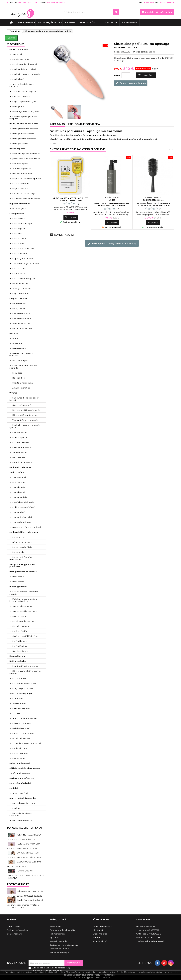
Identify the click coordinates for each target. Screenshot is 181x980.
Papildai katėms (20, 641)
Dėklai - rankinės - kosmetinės (25, 768)
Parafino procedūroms (23, 174)
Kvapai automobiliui (22, 318)
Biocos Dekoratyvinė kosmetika (21, 814)
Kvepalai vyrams (20, 432)
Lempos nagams (20, 164)
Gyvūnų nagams (20, 616)
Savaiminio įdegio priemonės (26, 263)
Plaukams (17, 808)
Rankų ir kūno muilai (22, 283)
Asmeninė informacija (103, 926)
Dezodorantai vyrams (22, 462)
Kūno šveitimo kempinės (24, 278)
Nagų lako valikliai (21, 189)
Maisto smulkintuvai (20, 763)
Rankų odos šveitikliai (22, 547)
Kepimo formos (20, 748)
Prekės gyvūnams (18, 587)
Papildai (14, 788)
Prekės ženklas (141, 52)
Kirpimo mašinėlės (21, 442)
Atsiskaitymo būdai (59, 941)
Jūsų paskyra (102, 920)
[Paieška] (91, 12)
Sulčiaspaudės (19, 703)
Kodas (117, 52)
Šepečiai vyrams (20, 452)
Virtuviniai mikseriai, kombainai (27, 743)
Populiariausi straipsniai (24, 828)
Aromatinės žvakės (21, 323)
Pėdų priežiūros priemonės (23, 572)
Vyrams (13, 393)
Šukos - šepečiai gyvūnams (25, 611)
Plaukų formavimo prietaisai (25, 129)
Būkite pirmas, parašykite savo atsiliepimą (112, 243)
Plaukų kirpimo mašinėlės (24, 139)
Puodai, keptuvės (20, 753)
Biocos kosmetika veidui (24, 803)
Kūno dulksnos (19, 268)
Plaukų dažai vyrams (22, 447)
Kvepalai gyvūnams (21, 626)
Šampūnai (17, 54)
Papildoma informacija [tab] (84, 124)
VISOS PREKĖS (25, 23)
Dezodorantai (19, 273)
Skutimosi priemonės (22, 405)
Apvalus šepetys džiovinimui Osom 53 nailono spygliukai (153, 205)
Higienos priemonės (20, 204)
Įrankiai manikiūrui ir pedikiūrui (26, 159)
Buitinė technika (18, 661)
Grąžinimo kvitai (100, 934)
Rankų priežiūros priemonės (24, 532)
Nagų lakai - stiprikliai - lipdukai (27, 179)
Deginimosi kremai (21, 293)
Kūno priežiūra (17, 214)
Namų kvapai (19, 308)
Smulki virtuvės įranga (21, 693)
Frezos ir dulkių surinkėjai (24, 194)
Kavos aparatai (19, 758)
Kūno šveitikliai (19, 219)
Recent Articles (18, 884)
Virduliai (16, 713)
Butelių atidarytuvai (21, 738)
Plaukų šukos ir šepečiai (23, 134)
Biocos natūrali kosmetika (23, 798)
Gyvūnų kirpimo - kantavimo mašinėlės (24, 593)
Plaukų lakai (18, 79)
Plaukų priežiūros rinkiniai (24, 69)
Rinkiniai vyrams (20, 437)
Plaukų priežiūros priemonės (24, 124)
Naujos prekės (14, 926)
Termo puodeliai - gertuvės (25, 718)
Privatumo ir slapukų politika (63, 930)
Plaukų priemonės (19, 49)
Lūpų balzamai (19, 482)
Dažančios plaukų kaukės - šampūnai (23, 118)
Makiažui (14, 333)
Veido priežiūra (17, 472)
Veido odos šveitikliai (22, 517)
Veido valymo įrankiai (22, 522)
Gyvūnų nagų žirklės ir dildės (25, 636)
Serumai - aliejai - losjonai (24, 91)
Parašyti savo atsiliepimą (131, 83)
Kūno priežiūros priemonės (25, 415)
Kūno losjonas (19, 228)
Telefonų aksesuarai (20, 773)
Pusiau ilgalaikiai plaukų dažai (26, 111)
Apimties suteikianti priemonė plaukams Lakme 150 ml (112, 205)
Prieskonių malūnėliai (22, 723)
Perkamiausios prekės (17, 930)
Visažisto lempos (20, 361)
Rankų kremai (19, 537)
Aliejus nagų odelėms (22, 542)
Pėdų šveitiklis (19, 577)
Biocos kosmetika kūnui (23, 820)
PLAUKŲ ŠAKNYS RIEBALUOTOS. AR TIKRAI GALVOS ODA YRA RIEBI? (25, 874)
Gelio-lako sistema (21, 184)
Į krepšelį (146, 75)
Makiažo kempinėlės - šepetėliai (21, 354)
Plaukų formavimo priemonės (26, 74)
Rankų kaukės (19, 552)
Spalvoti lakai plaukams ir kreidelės (23, 85)
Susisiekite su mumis (59, 949)
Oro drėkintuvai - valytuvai (24, 683)
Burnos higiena (19, 209)
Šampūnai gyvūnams (22, 606)
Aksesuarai (17, 343)
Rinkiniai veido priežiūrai (23, 507)
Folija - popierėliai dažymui (25, 101)
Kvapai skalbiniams (21, 313)
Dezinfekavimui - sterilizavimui (26, 199)
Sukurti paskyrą (166, 2)
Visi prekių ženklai (49, 23)
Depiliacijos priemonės (23, 258)
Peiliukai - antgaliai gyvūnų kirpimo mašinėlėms (23, 600)
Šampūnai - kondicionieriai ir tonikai (24, 399)
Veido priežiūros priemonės (25, 420)
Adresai (96, 937)
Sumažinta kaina (15, 934)
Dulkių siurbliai (19, 678)
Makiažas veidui (20, 348)
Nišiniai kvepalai (20, 303)
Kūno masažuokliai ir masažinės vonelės (25, 672)
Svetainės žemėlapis (59, 952)
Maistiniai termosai (21, 728)
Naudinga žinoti (90, 23)
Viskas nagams (17, 149)
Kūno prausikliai (20, 253)
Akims (15, 338)
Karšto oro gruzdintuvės (23, 733)
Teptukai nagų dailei (22, 169)
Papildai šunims (19, 646)
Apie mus (70, 23)
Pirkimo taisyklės (58, 934)
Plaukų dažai (18, 106)
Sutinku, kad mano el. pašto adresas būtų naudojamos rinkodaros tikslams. (51, 969)
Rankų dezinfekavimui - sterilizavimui (22, 558)
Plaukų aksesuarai (21, 144)
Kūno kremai (18, 243)
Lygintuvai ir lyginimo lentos (25, 666)
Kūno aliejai (18, 233)
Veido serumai (19, 477)
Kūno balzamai (19, 238)
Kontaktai (111, 23)
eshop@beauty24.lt (56, 2)
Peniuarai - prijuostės (20, 467)
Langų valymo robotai (23, 688)
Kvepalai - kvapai (18, 298)
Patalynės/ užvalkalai (20, 783)
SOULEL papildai (20, 793)
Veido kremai (19, 492)
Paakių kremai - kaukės (23, 502)
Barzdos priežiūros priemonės (26, 410)
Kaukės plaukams (20, 59)
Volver (11, 38)
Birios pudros (18, 378)
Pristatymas (130, 23)
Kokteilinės (17, 698)
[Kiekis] (126, 75)
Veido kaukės (19, 487)
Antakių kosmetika (21, 388)
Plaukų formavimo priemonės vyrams (25, 426)
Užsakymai (98, 930)
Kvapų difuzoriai (18, 656)
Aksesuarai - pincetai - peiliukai (27, 527)
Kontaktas (143, 920)
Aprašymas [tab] (57, 124)
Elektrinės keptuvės (21, 708)
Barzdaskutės (19, 457)
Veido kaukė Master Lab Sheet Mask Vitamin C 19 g (71, 199)
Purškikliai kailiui (20, 631)
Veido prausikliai (20, 497)
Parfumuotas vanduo (22, 328)
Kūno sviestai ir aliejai (22, 223)
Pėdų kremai (18, 582)
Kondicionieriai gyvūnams (24, 621)
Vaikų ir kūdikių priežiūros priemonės (22, 566)
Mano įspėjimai (100, 941)
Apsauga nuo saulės (21, 288)
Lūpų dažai (17, 373)
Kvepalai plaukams (21, 96)
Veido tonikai (18, 512)
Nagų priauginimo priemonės (26, 154)
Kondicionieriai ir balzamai (25, 64)
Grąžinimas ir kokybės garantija (64, 945)
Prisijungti (149, 2)
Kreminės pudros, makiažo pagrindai (23, 367)
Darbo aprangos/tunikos (22, 778)
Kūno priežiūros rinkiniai (23, 248)
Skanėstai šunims (20, 651)
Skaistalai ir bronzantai (23, 383)
